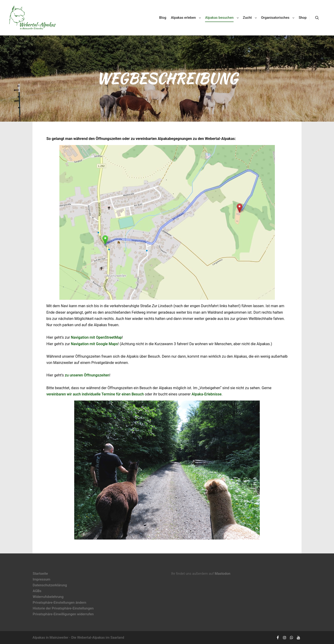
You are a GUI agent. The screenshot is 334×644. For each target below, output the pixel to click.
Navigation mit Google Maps (94, 344)
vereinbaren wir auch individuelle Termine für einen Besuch (95, 394)
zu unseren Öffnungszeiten (87, 375)
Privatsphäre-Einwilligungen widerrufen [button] (63, 614)
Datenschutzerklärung (50, 585)
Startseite (40, 574)
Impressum (42, 579)
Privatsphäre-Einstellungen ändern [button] (59, 603)
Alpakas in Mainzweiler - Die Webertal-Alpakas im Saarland (78, 638)
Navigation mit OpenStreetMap (96, 337)
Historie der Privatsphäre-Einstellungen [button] (63, 608)
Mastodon (223, 574)
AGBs (37, 591)
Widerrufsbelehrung (48, 597)
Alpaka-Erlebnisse (207, 394)
